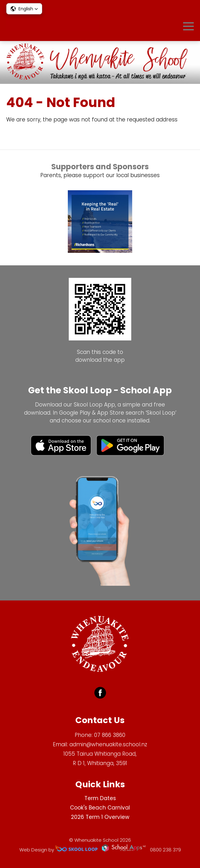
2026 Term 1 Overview (100, 817)
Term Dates (100, 798)
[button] (24, 9)
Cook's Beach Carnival (100, 808)
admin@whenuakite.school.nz (108, 744)
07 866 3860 (110, 735)
